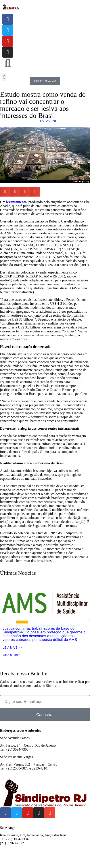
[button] (4, 77)
